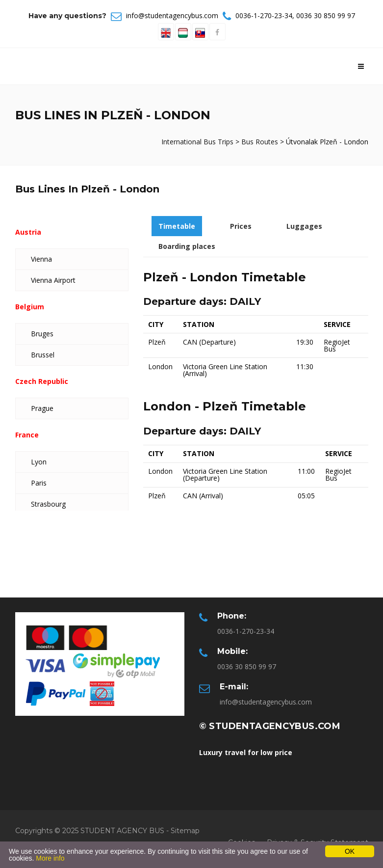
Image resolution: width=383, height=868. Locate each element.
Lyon (39, 462)
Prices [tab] (241, 226)
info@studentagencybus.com (172, 15)
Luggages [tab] (304, 226)
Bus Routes (260, 142)
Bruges (42, 334)
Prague (42, 408)
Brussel (43, 355)
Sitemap (185, 831)
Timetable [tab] (177, 226)
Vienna (41, 259)
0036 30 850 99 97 (326, 15)
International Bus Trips (198, 142)
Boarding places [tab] (187, 246)
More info (50, 858)
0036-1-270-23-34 (264, 15)
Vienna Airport (53, 280)
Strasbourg (48, 504)
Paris (39, 483)
